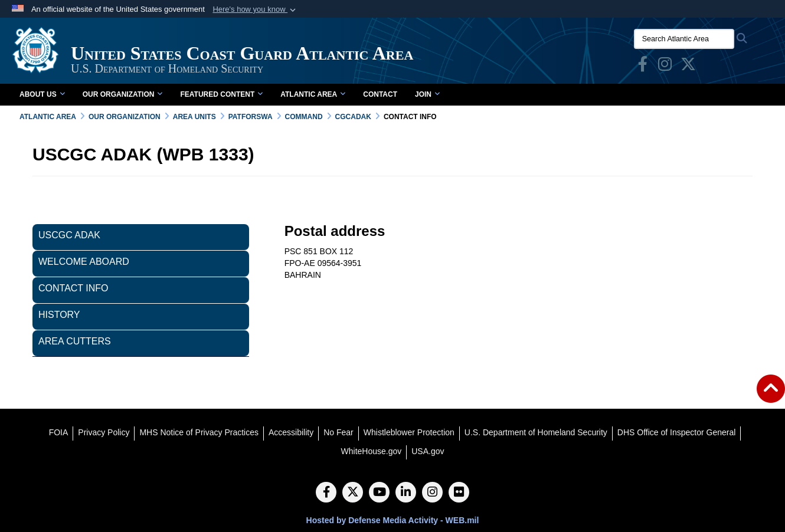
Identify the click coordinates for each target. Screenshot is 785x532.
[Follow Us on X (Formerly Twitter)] (353, 493)
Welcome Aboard (84, 262)
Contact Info (73, 288)
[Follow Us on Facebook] (326, 493)
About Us (42, 94)
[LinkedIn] (406, 493)
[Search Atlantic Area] (684, 39)
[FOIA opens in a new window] (59, 432)
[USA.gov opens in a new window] (428, 451)
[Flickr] (459, 493)
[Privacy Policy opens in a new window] (104, 432)
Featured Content (221, 94)
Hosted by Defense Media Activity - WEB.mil (393, 520)
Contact (380, 94)
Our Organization (123, 94)
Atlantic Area (313, 94)
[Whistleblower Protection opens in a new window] (409, 432)
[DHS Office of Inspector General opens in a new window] (677, 432)
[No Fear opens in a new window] (338, 432)
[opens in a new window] (643, 67)
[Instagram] (432, 493)
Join (427, 94)
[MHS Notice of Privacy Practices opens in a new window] (199, 432)
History (59, 315)
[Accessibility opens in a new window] (291, 432)
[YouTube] (379, 493)
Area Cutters (75, 341)
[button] (255, 9)
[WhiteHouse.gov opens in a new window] (372, 451)
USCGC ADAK (69, 235)
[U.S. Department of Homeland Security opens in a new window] (536, 432)
